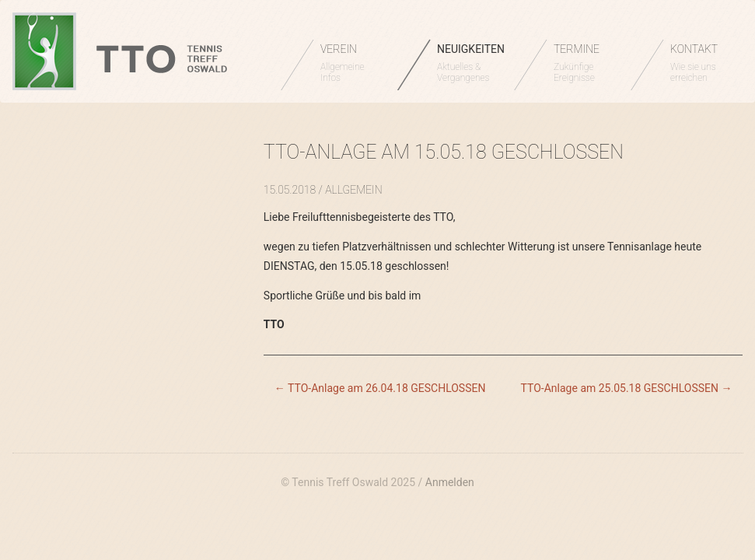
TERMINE (584, 63)
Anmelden (450, 482)
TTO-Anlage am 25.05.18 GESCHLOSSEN (627, 388)
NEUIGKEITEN (471, 63)
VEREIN (351, 63)
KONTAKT (701, 63)
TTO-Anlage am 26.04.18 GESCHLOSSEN (380, 388)
